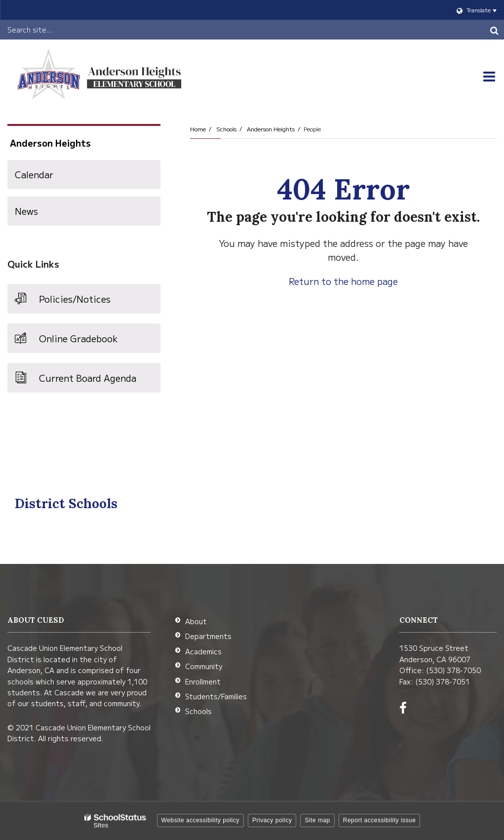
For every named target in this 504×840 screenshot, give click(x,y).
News (26, 211)
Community (204, 666)
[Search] (494, 30)
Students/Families (216, 696)
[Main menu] (489, 77)
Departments (208, 636)
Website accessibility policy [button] (201, 820)
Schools (226, 129)
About (196, 621)
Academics (203, 651)
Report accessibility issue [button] (380, 820)
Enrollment (203, 681)
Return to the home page (343, 281)
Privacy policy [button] (272, 820)
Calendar (34, 174)
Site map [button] (317, 820)
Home (198, 129)
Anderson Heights (271, 129)
